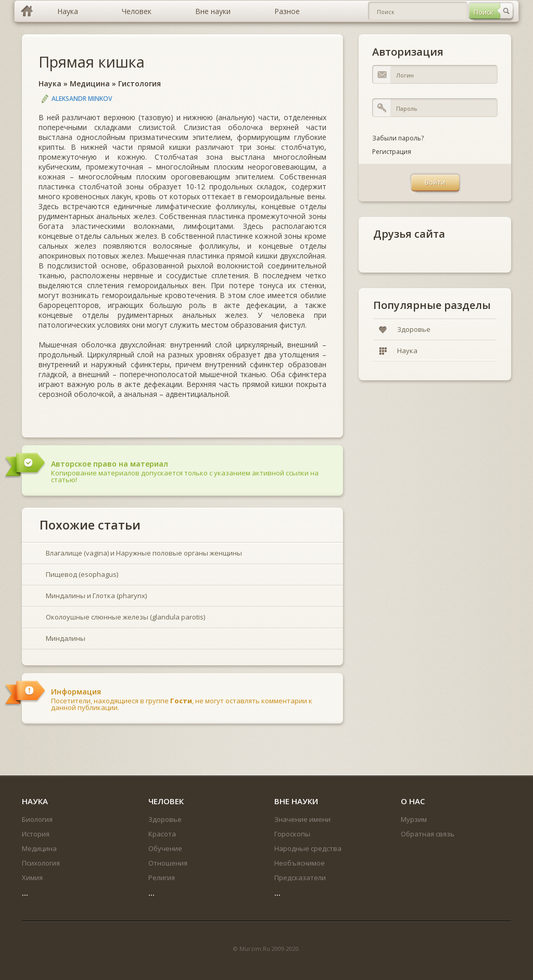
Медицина (90, 83)
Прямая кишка (92, 62)
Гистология (139, 83)
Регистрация (392, 152)
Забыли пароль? (398, 138)
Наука (50, 83)
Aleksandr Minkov (82, 99)
